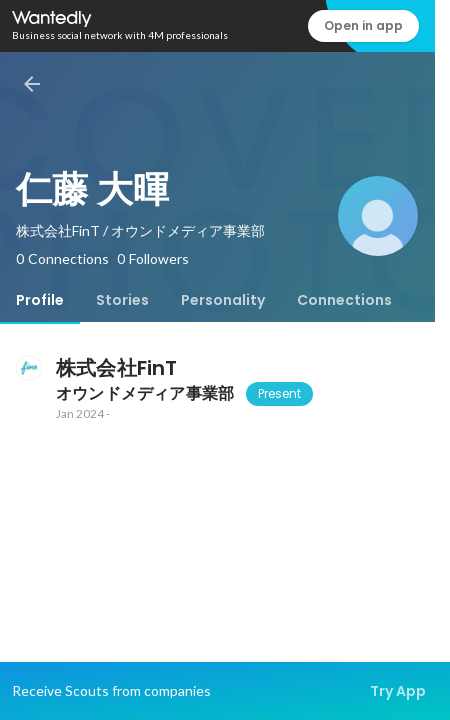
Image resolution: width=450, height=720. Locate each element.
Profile (40, 300)
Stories (122, 300)
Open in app (363, 25)
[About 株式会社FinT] (28, 368)
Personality (223, 300)
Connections (344, 300)
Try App (398, 691)
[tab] (40, 300)
